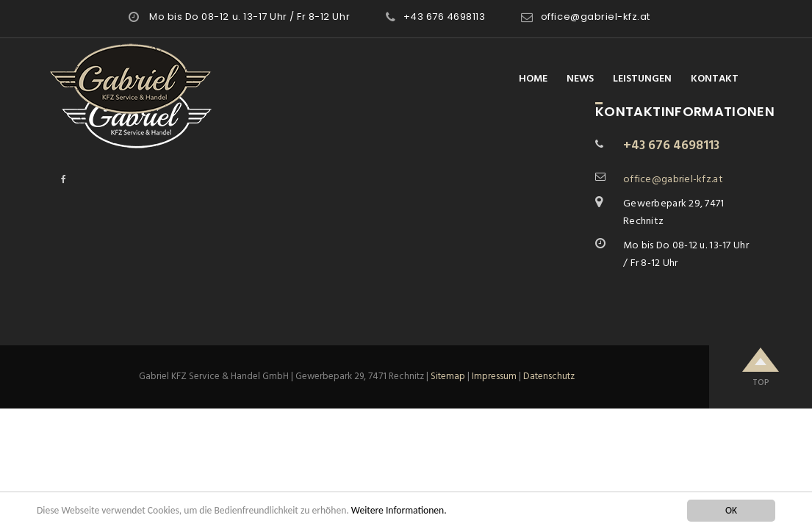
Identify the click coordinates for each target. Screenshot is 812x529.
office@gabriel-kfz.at (596, 17)
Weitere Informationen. (399, 510)
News (580, 79)
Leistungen (642, 79)
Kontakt (715, 79)
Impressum (494, 377)
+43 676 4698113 (445, 17)
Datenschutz (549, 377)
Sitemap (448, 377)
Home (533, 79)
